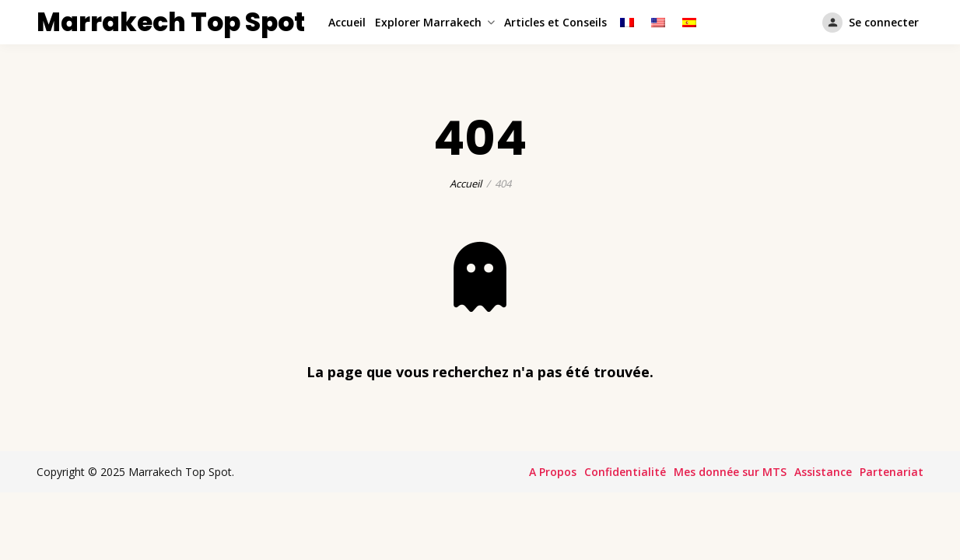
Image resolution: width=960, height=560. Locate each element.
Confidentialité (625, 472)
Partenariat (892, 472)
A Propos (553, 472)
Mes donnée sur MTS (730, 472)
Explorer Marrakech (428, 22)
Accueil (347, 22)
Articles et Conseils (555, 22)
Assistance (823, 472)
